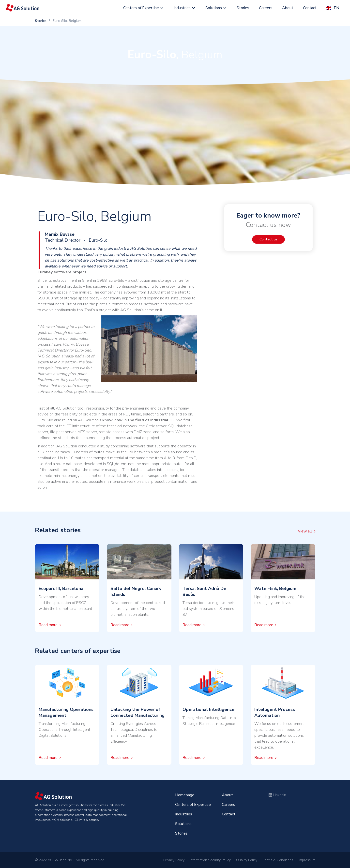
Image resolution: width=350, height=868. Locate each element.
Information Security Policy (210, 860)
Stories (243, 8)
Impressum (307, 860)
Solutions (214, 8)
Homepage (185, 795)
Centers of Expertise (141, 8)
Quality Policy (247, 860)
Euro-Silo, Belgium (67, 21)
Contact (310, 8)
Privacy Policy (174, 860)
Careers (266, 8)
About (288, 8)
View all (305, 531)
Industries (182, 8)
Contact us (268, 239)
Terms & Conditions (278, 860)
